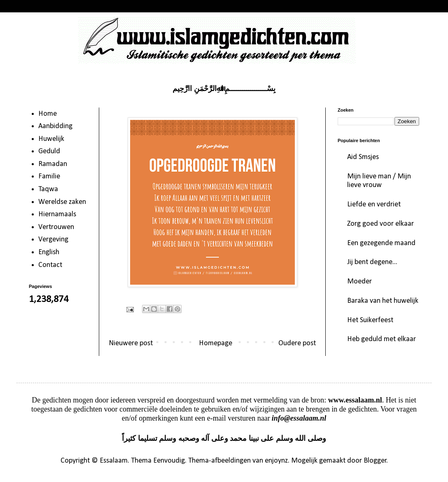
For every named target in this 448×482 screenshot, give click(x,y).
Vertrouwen (56, 227)
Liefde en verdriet (374, 205)
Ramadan (53, 164)
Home (48, 114)
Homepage (216, 343)
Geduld (49, 151)
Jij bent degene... (372, 262)
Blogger (375, 461)
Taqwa (48, 189)
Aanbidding (55, 126)
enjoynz (276, 461)
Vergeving (53, 240)
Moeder (359, 282)
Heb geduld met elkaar (381, 339)
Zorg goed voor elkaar (380, 224)
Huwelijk (51, 139)
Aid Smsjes (363, 157)
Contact (50, 265)
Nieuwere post (131, 343)
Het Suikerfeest (370, 320)
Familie (49, 177)
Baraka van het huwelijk (383, 301)
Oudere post (297, 343)
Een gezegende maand (381, 243)
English (49, 252)
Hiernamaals (57, 214)
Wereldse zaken (62, 202)
